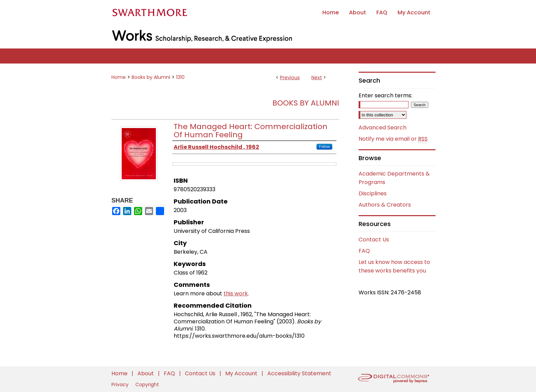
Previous (290, 78)
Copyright (147, 384)
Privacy (121, 384)
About (146, 373)
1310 (180, 77)
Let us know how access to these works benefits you (394, 266)
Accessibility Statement (299, 373)
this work (236, 293)
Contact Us (374, 240)
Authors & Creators (385, 205)
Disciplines (373, 193)
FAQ (364, 251)
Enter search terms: (385, 95)
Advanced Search (383, 128)
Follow (324, 146)
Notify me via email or (393, 139)
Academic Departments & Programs (394, 178)
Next (317, 78)
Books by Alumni (151, 77)
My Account (242, 373)
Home (119, 77)
